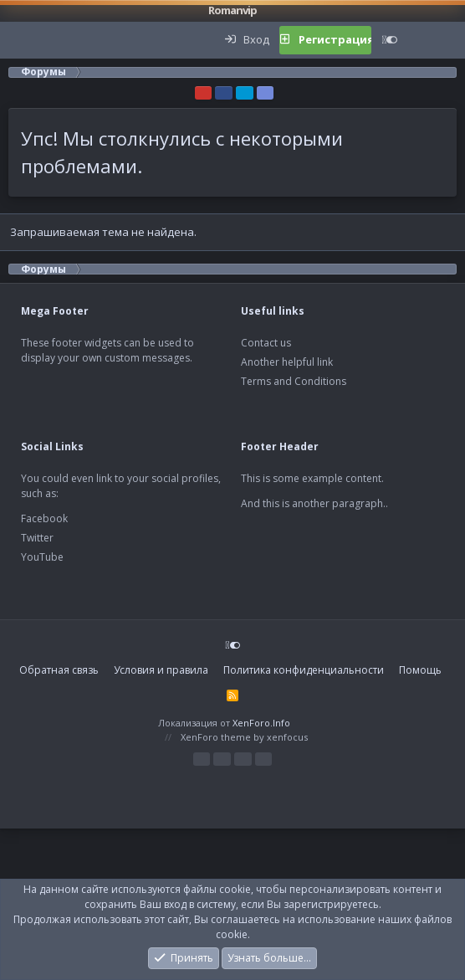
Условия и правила (161, 670)
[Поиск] (452, 40)
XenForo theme (216, 737)
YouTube (42, 557)
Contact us (266, 343)
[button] (22, 40)
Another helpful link (287, 362)
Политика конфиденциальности (304, 670)
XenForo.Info (261, 723)
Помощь (420, 670)
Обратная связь (59, 670)
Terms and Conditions (294, 381)
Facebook (44, 518)
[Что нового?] (424, 40)
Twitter (37, 538)
